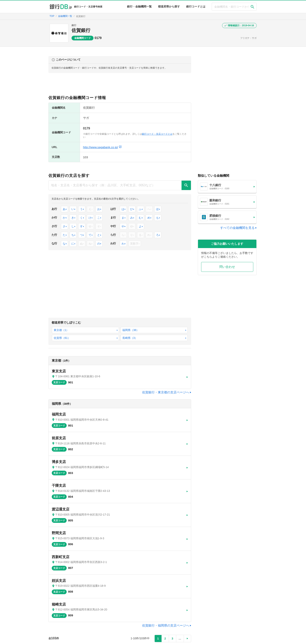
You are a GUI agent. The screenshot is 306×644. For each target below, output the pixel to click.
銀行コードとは (196, 6)
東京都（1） (59, 324)
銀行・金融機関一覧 (139, 6)
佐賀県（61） (106, 324)
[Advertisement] (120, 86)
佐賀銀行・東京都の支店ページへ (166, 375)
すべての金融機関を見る (237, 228)
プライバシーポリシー (225, 639)
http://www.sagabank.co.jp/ (102, 147)
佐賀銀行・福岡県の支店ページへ (166, 594)
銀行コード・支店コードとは (157, 134)
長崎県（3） (128, 324)
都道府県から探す (169, 6)
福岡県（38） (83, 324)
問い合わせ (227, 267)
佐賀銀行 (81, 30)
